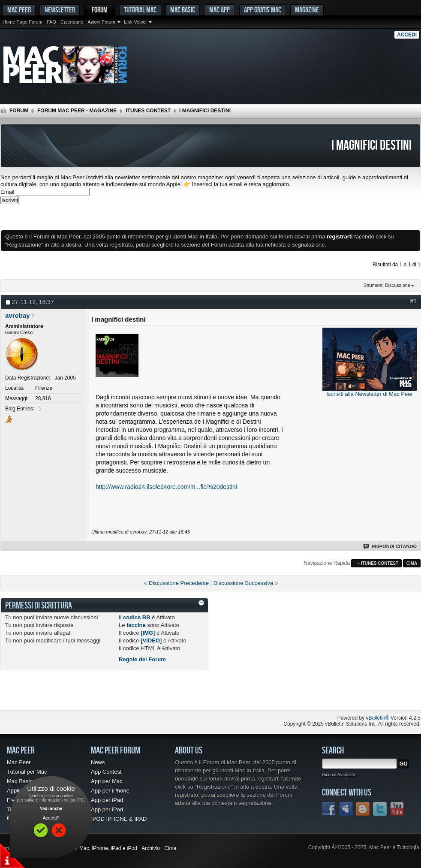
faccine (136, 625)
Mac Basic (183, 10)
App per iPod (107, 809)
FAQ (51, 22)
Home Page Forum (23, 22)
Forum (100, 10)
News (98, 762)
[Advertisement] (101, 217)
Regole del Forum (142, 659)
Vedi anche (51, 809)
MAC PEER (19, 10)
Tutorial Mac (140, 10)
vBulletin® (377, 718)
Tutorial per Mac (27, 772)
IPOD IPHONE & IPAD (119, 819)
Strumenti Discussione (387, 285)
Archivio (151, 848)
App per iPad (107, 800)
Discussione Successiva (243, 583)
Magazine (307, 10)
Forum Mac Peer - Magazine (77, 111)
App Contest (106, 772)
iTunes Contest (148, 111)
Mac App (220, 10)
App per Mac (107, 781)
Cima (412, 563)
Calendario (72, 22)
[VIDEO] (151, 640)
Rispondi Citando (390, 546)
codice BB (137, 617)
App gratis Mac (263, 10)
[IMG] (148, 633)
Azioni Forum (101, 22)
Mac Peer (19, 762)
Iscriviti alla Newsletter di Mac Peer (370, 394)
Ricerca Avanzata (339, 775)
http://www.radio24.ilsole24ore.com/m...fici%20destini (166, 487)
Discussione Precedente (179, 583)
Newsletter (60, 10)
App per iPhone (110, 791)
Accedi (407, 35)
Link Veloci (135, 22)
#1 (413, 301)
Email (8, 192)
